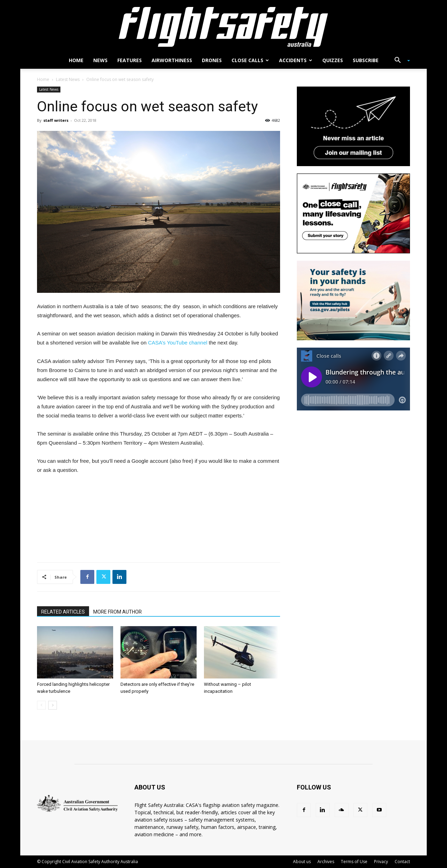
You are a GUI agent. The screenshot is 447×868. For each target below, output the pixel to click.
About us (302, 862)
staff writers (56, 120)
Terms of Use (354, 862)
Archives (326, 862)
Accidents (296, 60)
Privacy (381, 862)
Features (130, 60)
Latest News (68, 79)
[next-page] (53, 705)
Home (76, 60)
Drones (212, 60)
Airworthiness (172, 60)
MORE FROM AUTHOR (118, 612)
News (100, 60)
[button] (400, 61)
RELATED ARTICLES (63, 612)
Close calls (250, 60)
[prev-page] (41, 705)
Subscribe (366, 60)
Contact (402, 862)
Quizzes (333, 60)
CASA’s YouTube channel (178, 343)
